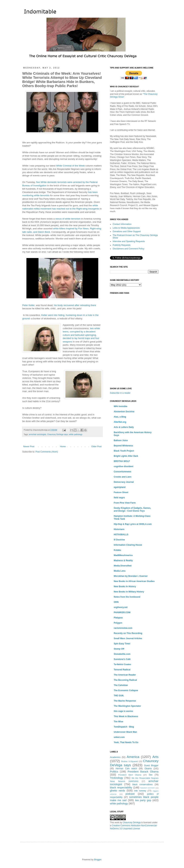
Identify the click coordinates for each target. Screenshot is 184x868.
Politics (114, 772)
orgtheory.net (121, 607)
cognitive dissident (124, 466)
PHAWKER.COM (122, 612)
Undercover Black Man (125, 732)
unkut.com (119, 737)
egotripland (120, 487)
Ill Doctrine (119, 540)
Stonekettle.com (122, 654)
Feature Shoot (121, 492)
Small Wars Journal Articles (128, 638)
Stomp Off (119, 649)
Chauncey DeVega (132, 822)
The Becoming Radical (125, 680)
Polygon (118, 623)
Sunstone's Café (122, 659)
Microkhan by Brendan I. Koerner (131, 576)
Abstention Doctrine (124, 412)
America (133, 757)
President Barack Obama (143, 772)
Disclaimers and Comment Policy (128, 249)
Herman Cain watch (126, 769)
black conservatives (143, 784)
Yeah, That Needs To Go (126, 742)
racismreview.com (123, 628)
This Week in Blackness (126, 716)
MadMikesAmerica (123, 555)
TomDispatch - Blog (124, 727)
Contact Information (122, 224)
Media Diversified (123, 566)
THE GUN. (119, 696)
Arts (155, 757)
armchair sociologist (37, 434)
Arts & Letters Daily (124, 427)
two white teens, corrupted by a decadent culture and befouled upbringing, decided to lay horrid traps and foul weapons (81, 335)
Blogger (98, 860)
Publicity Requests (122, 245)
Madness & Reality (123, 561)
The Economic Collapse (126, 690)
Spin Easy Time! (122, 644)
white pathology (76, 434)
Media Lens (120, 571)
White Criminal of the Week (70, 166)
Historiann (119, 529)
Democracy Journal (124, 482)
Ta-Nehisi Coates (122, 664)
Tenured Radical (122, 670)
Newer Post (29, 447)
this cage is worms (123, 711)
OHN (116, 602)
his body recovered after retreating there (75, 305)
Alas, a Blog (120, 417)
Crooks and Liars (123, 477)
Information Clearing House (128, 545)
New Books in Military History (129, 592)
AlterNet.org (120, 422)
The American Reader (125, 675)
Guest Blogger (151, 766)
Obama (148, 769)
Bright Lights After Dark (126, 456)
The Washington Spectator (127, 706)
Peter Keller (28, 305)
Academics (115, 757)
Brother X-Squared (130, 761)
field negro (119, 498)
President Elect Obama (130, 775)
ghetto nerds (118, 791)
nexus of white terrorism (68, 219)
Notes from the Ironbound (127, 597)
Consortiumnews (122, 472)
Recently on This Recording (128, 633)
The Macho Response (125, 701)
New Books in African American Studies (134, 581)
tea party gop (143, 800)
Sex (151, 775)
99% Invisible (120, 406)
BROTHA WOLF (122, 461)
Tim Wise (118, 722)
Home (63, 447)
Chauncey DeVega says (57, 434)
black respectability (121, 788)
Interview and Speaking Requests (129, 241)
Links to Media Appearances (126, 228)
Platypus (118, 618)
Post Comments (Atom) (47, 452)
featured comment (147, 788)
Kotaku (117, 550)
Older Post (96, 447)
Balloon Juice (121, 440)
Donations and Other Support (127, 232)
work (117, 822)
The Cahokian (121, 685)
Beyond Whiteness (123, 446)
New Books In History (125, 586)
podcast (130, 794)
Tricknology (117, 778)
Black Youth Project (124, 451)
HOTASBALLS (121, 535)
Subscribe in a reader (120, 393)
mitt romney (140, 791)
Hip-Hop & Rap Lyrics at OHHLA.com (133, 524)
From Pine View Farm (125, 503)
